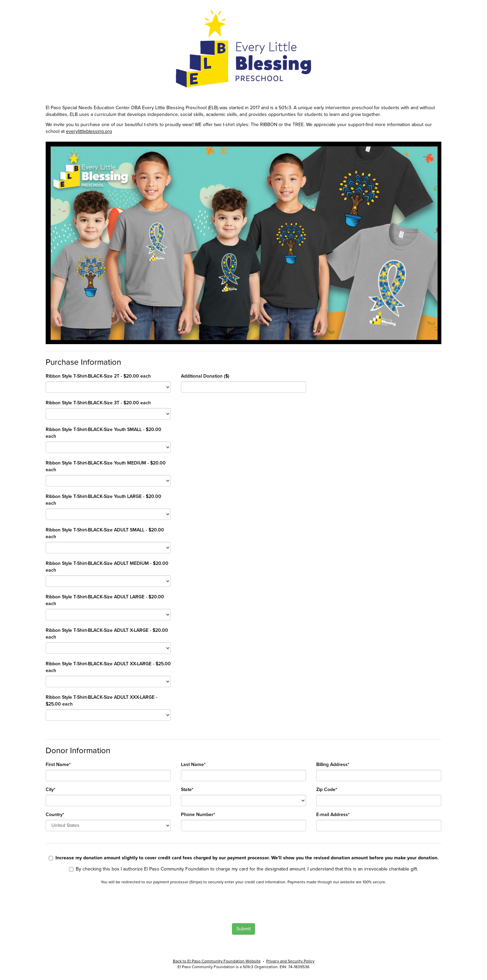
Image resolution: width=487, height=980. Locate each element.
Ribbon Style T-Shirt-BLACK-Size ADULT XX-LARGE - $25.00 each (108, 667)
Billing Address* (333, 764)
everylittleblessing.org (89, 131)
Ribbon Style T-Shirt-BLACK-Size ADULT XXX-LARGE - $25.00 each (101, 701)
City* (51, 790)
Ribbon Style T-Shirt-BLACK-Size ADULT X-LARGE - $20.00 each (107, 634)
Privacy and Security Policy (290, 961)
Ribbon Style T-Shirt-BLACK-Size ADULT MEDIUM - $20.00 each (107, 567)
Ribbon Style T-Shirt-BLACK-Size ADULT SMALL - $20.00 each (105, 533)
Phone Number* (198, 815)
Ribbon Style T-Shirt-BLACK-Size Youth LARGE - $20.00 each (103, 500)
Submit (243, 929)
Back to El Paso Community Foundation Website (217, 961)
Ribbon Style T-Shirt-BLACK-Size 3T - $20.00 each (98, 403)
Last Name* (193, 764)
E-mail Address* (333, 815)
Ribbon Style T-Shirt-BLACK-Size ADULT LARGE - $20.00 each (105, 600)
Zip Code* (327, 790)
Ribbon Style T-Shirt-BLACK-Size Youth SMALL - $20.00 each (103, 433)
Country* (55, 815)
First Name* (58, 764)
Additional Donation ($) (205, 376)
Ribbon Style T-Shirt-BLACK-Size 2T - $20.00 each (98, 376)
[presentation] (92, 903)
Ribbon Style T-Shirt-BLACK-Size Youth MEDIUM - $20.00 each (106, 466)
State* (187, 790)
